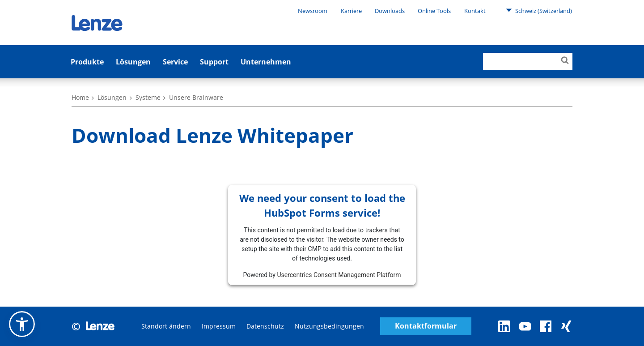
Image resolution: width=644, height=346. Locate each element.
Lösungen (133, 62)
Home (80, 97)
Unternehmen (266, 62)
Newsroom (313, 11)
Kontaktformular (426, 326)
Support (214, 62)
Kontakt (475, 11)
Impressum (219, 326)
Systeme (148, 97)
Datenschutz (265, 326)
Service (175, 62)
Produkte (87, 62)
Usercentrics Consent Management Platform (339, 274)
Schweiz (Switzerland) (539, 10)
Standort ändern (166, 326)
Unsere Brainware (196, 97)
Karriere (351, 11)
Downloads (390, 11)
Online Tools (434, 11)
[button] (22, 324)
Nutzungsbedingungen (329, 326)
